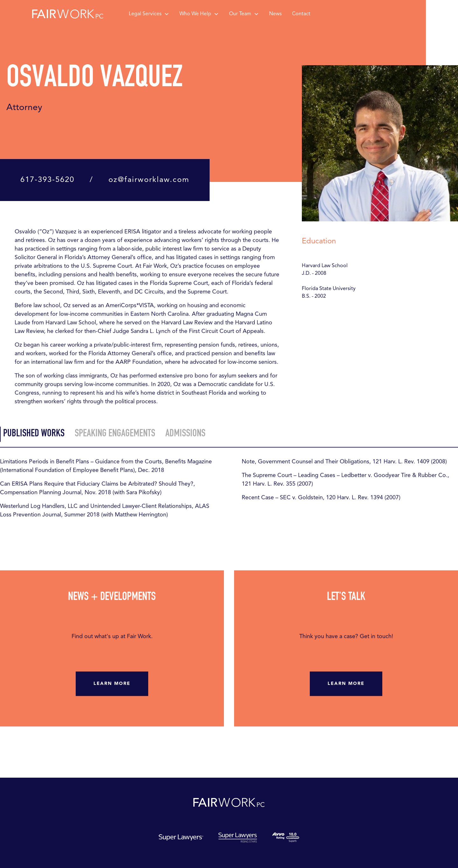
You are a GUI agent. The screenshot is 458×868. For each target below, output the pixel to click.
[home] (68, 14)
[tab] (32, 436)
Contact (301, 14)
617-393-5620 (47, 180)
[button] (149, 14)
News (275, 14)
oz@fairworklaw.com (149, 180)
